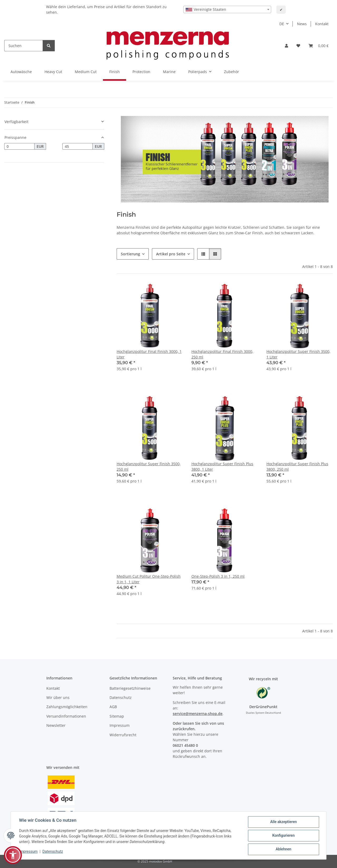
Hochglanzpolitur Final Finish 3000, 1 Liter (149, 354)
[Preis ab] (19, 146)
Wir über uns (58, 697)
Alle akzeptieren (283, 822)
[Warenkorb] (319, 46)
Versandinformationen (66, 716)
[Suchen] (24, 46)
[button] (286, 46)
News (302, 24)
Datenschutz (53, 851)
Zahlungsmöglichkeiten (67, 707)
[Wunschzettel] (298, 46)
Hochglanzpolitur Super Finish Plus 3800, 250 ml (297, 466)
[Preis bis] (78, 146)
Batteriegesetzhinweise (130, 688)
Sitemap (117, 716)
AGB (113, 707)
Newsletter (56, 725)
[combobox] (227, 9)
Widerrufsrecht (123, 735)
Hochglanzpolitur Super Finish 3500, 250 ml (149, 466)
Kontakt (322, 24)
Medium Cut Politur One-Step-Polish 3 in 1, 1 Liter (149, 579)
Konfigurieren (283, 836)
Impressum (28, 851)
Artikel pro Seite (171, 254)
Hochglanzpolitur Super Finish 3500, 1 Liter (298, 354)
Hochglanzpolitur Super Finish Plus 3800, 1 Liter (222, 466)
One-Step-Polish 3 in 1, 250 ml (218, 576)
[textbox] (227, 9)
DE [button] (282, 24)
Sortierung (130, 254)
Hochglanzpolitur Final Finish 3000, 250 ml (222, 354)
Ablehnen (283, 849)
